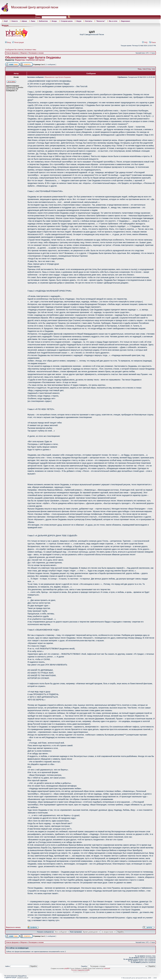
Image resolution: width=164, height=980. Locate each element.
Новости (15, 21)
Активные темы (30, 50)
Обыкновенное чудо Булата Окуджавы (33, 58)
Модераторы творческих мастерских (30, 60)
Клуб (6, 21)
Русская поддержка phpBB (80, 970)
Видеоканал (126, 21)
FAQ (145, 42)
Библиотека (43, 21)
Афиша (24, 21)
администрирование (80, 972)
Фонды (54, 21)
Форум (79, 21)
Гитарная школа (67, 21)
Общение (24, 53)
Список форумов (12, 53)
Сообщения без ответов (14, 50)
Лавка (33, 21)
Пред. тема (142, 69)
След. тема (151, 69)
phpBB (66, 968)
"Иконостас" (101, 21)
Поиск (153, 42)
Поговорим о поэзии (36, 53)
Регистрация (18, 42)
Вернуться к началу (13, 927)
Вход (8, 42)
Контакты (89, 21)
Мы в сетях (113, 21)
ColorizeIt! (107, 968)
